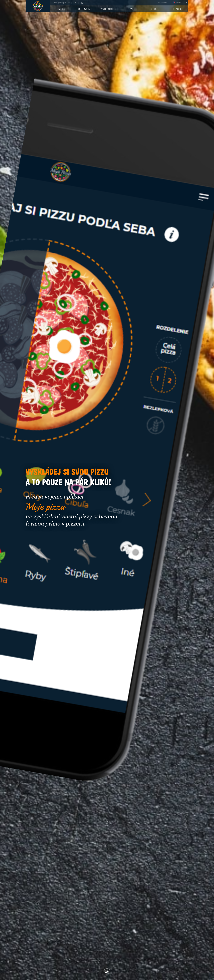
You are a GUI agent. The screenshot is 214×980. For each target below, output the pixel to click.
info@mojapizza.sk (62, 3)
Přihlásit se (163, 3)
